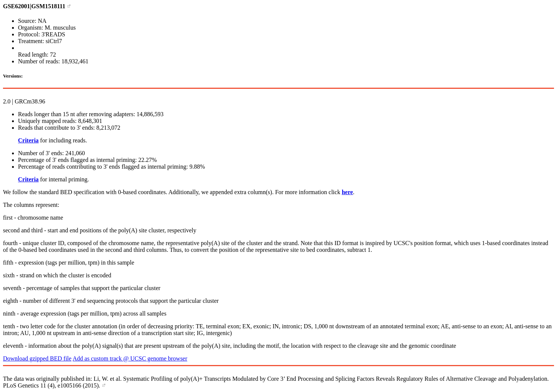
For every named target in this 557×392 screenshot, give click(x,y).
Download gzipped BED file (37, 358)
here (347, 192)
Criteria (28, 140)
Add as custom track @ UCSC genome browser (130, 358)
